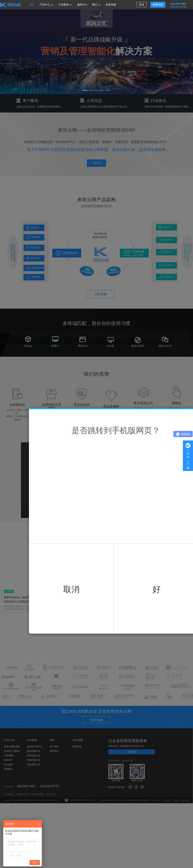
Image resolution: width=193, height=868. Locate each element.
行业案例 (65, 5)
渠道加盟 (111, 5)
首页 (32, 5)
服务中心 (82, 5)
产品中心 (46, 5)
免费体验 (158, 5)
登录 (142, 5)
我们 (96, 5)
